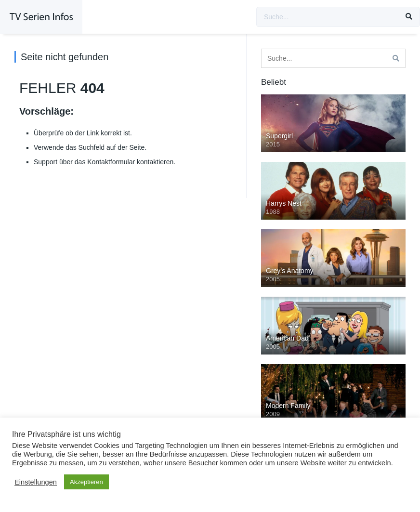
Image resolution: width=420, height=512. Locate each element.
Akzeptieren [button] (86, 482)
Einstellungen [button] (36, 482)
